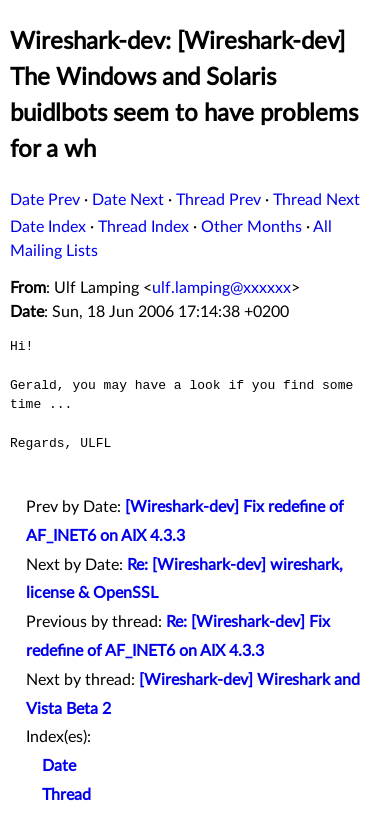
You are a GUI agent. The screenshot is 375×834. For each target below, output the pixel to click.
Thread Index (143, 227)
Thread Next (316, 200)
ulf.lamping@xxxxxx (221, 288)
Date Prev (45, 200)
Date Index (48, 227)
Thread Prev (218, 200)
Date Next (128, 200)
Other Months (251, 227)
